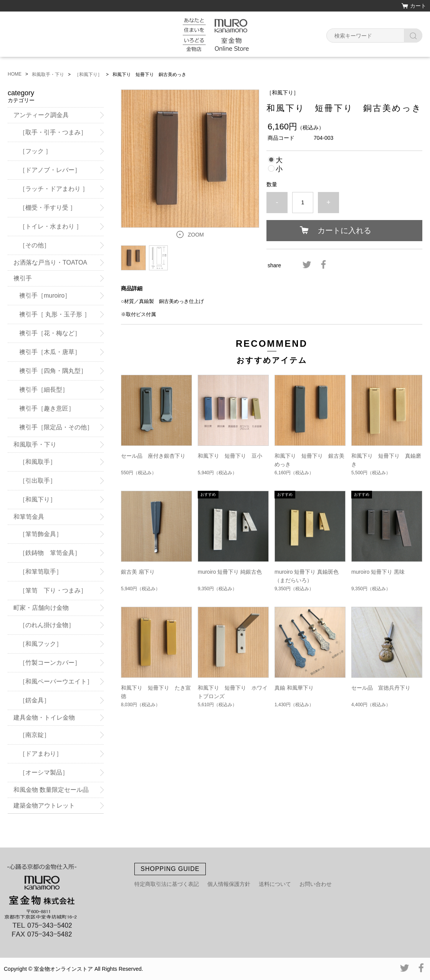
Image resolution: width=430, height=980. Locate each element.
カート (418, 6)
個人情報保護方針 (229, 884)
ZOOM (196, 235)
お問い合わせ (316, 884)
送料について (275, 884)
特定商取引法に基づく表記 (167, 884)
